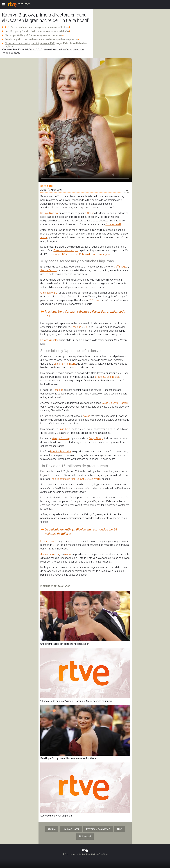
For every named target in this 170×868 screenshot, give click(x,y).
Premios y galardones (98, 829)
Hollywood (85, 836)
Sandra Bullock (49, 270)
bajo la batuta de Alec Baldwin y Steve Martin (76, 479)
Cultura (52, 829)
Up (85, 327)
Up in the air (65, 429)
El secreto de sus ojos (66, 250)
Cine (120, 829)
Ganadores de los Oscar (58, 49)
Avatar (44, 237)
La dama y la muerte (65, 364)
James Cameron (50, 554)
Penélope (58, 390)
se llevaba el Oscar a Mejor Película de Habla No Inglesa (80, 254)
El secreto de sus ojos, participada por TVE (30, 43)
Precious (76, 327)
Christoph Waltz (49, 293)
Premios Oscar (71, 829)
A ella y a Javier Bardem (115, 403)
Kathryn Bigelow (49, 213)
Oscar (90, 213)
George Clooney (61, 438)
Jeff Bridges (121, 267)
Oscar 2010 (35, 49)
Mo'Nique (94, 300)
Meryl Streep (96, 438)
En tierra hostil (113, 224)
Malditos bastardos (61, 452)
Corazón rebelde (49, 340)
